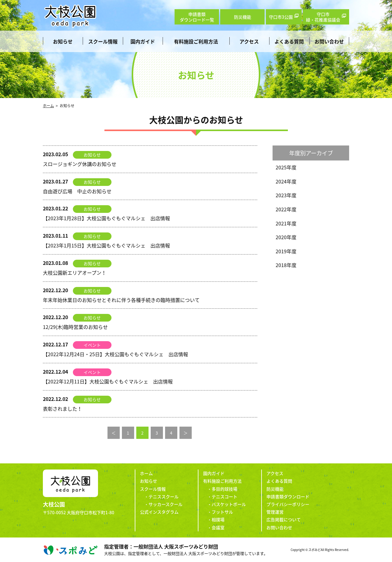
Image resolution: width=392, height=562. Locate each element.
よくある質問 (289, 41)
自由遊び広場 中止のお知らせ (77, 191)
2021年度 (286, 223)
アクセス (249, 41)
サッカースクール (166, 504)
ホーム (48, 106)
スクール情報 (103, 41)
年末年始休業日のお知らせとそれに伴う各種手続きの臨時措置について (121, 300)
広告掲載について (284, 519)
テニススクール (164, 496)
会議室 (218, 527)
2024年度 (286, 181)
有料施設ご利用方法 (196, 41)
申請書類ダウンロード (288, 496)
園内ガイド (143, 41)
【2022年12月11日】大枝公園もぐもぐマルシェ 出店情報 (108, 381)
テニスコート (224, 496)
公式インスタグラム (159, 512)
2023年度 (286, 195)
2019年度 (286, 251)
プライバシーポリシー (288, 504)
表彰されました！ (62, 409)
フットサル (222, 512)
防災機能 (275, 489)
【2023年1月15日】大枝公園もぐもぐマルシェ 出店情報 (106, 245)
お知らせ (63, 41)
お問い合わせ (329, 41)
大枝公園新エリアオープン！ (75, 273)
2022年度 (286, 209)
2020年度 (286, 237)
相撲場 (218, 519)
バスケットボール (229, 504)
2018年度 (286, 265)
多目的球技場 (224, 489)
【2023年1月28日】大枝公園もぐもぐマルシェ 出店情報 (106, 218)
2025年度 (286, 167)
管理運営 (275, 512)
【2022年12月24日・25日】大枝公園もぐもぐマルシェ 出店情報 (115, 354)
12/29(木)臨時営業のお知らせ (75, 327)
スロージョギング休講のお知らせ (80, 164)
